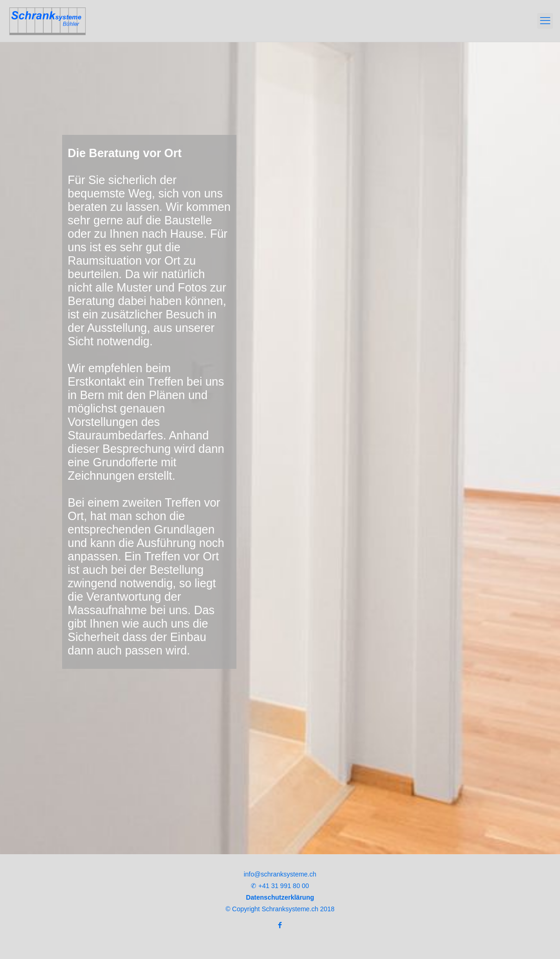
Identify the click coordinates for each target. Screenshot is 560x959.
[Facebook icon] (280, 925)
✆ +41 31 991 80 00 (280, 886)
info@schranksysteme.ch (280, 874)
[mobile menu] (545, 21)
